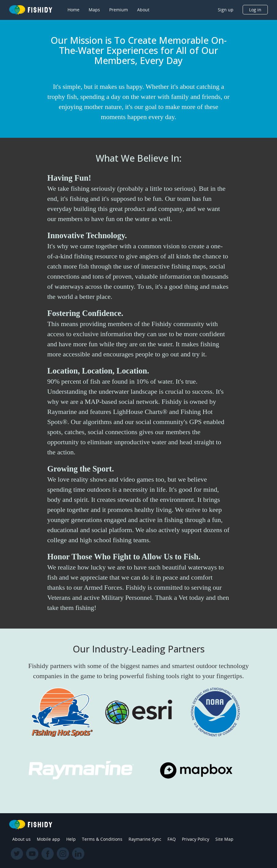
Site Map (224, 839)
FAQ (172, 839)
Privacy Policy (196, 839)
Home (73, 10)
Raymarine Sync (145, 839)
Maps (94, 10)
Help (71, 839)
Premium (119, 10)
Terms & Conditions (102, 839)
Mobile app (48, 839)
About (143, 10)
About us (21, 839)
